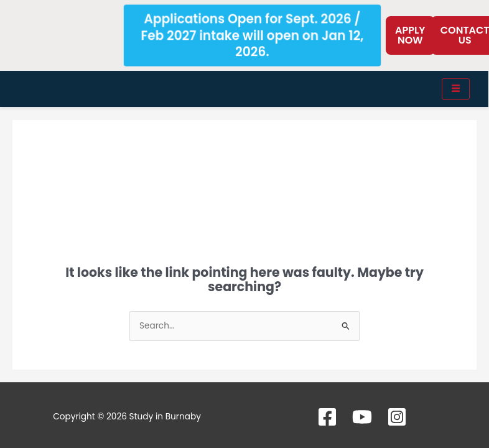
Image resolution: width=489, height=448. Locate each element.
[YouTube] (362, 417)
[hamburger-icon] (456, 89)
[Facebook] (327, 417)
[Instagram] (397, 417)
